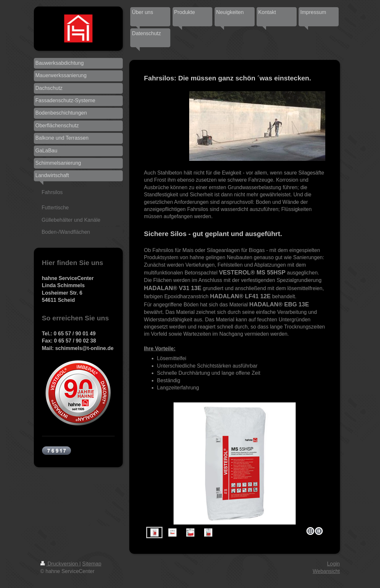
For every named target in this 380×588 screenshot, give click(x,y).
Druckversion (60, 564)
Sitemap (92, 564)
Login (333, 564)
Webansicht (326, 571)
